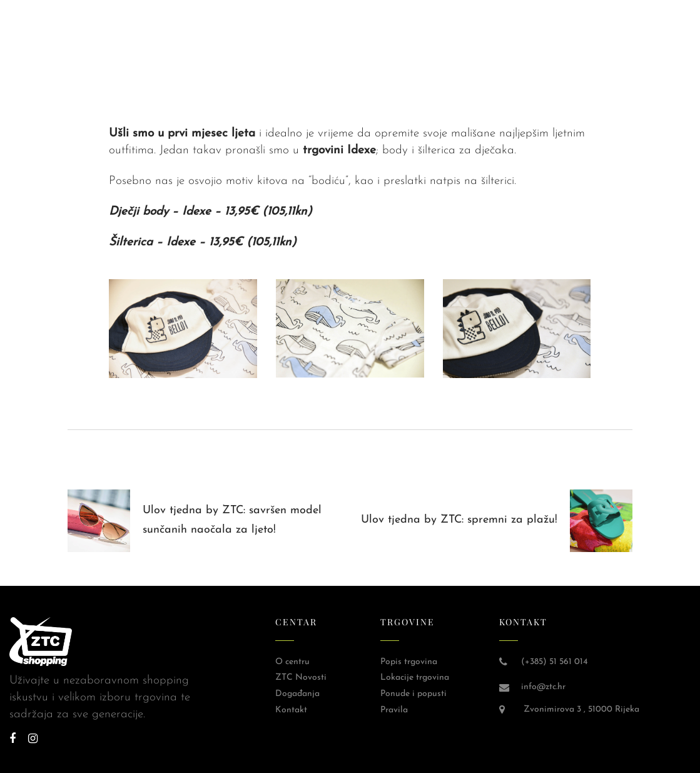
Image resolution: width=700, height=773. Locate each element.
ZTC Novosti (301, 678)
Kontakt (291, 710)
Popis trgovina (409, 662)
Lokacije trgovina (415, 678)
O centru (292, 662)
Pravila (394, 710)
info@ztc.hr (543, 687)
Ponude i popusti (413, 694)
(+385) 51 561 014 (554, 662)
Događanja (297, 694)
